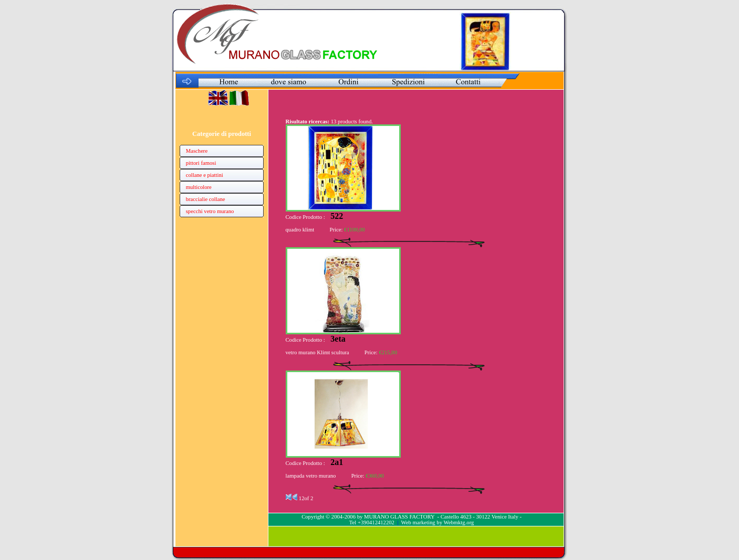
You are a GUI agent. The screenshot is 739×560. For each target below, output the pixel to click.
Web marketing (418, 522)
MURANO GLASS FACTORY (399, 517)
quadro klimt (300, 230)
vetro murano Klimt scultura (318, 352)
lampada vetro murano (311, 476)
